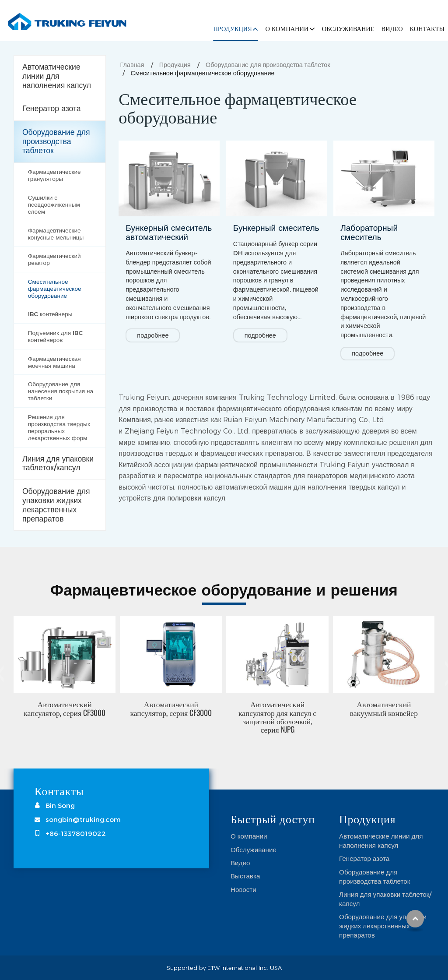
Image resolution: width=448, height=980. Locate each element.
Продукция (175, 65)
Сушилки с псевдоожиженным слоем (54, 204)
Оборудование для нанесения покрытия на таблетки (61, 391)
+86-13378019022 (76, 833)
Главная (132, 65)
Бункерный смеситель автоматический (169, 232)
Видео (392, 29)
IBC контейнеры (50, 314)
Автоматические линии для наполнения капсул (57, 76)
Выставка (245, 876)
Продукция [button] (232, 29)
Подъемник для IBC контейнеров (55, 336)
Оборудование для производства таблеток (268, 65)
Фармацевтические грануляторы (54, 175)
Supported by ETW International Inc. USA (224, 968)
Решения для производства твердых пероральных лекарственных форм (59, 427)
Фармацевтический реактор (54, 259)
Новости (243, 889)
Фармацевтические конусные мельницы (56, 234)
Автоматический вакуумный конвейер (384, 708)
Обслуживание (348, 29)
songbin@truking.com (83, 819)
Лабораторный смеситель (369, 232)
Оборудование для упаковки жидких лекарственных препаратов (56, 505)
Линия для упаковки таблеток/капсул (58, 463)
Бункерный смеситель (276, 228)
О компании (249, 836)
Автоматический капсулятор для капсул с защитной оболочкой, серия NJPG (277, 716)
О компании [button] (287, 29)
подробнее (153, 335)
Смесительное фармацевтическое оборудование (55, 289)
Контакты (427, 29)
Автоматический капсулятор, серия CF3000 (65, 708)
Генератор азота (52, 108)
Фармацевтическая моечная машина (54, 362)
